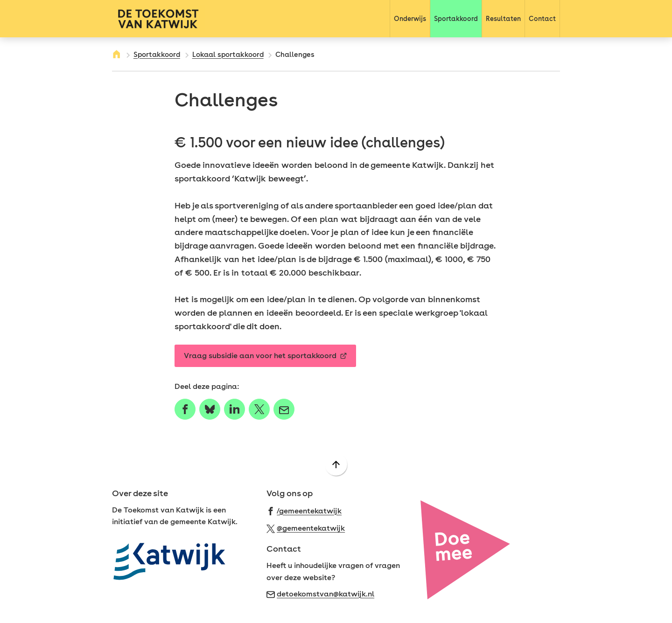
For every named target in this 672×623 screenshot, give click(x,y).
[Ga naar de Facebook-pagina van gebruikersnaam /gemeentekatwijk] (304, 510)
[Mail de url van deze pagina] (284, 409)
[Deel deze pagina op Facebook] (185, 409)
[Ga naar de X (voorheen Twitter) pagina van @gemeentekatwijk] (306, 528)
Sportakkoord (157, 55)
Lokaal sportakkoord (228, 55)
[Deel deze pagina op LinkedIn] (234, 409)
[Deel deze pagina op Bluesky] (210, 409)
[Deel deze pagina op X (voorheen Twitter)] (259, 409)
